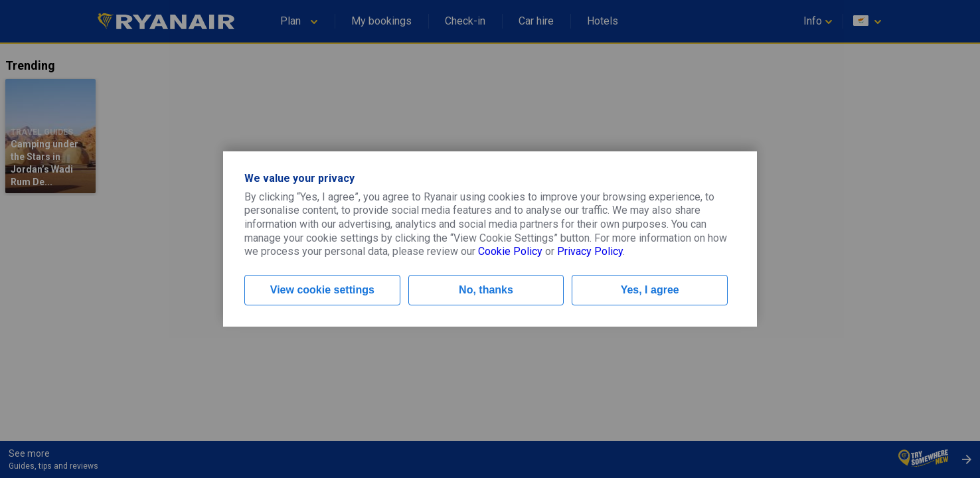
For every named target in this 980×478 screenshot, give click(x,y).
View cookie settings (322, 290)
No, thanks (486, 290)
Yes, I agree (650, 290)
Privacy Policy (590, 251)
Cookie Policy (510, 251)
